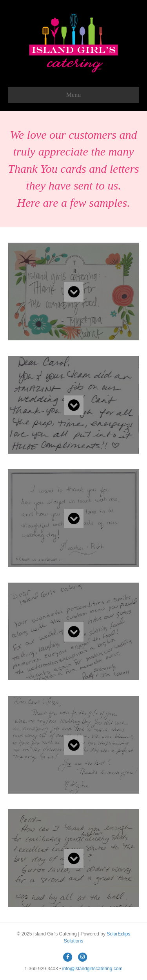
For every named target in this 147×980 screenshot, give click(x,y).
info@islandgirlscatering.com (93, 969)
